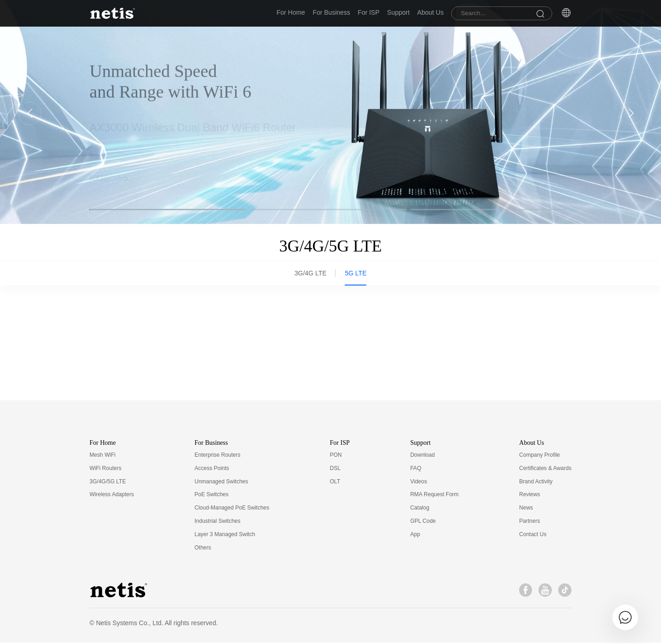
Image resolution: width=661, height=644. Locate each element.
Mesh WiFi (103, 456)
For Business (307, 13)
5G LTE (356, 274)
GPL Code (423, 522)
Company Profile (540, 456)
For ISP (350, 13)
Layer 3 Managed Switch (225, 536)
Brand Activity (536, 482)
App (415, 536)
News (526, 509)
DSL (335, 470)
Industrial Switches (218, 522)
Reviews (529, 496)
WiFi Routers (105, 470)
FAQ (416, 470)
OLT (335, 482)
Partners (529, 522)
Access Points (212, 470)
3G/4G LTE (311, 274)
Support (386, 13)
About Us (424, 13)
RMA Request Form (434, 496)
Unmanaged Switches (221, 482)
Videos (419, 482)
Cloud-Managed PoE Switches (232, 509)
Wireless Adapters (112, 496)
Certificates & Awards (545, 470)
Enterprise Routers (218, 456)
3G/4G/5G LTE (108, 482)
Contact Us (533, 536)
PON (336, 456)
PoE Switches (212, 496)
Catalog (420, 509)
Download (423, 456)
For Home (260, 13)
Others (203, 549)
